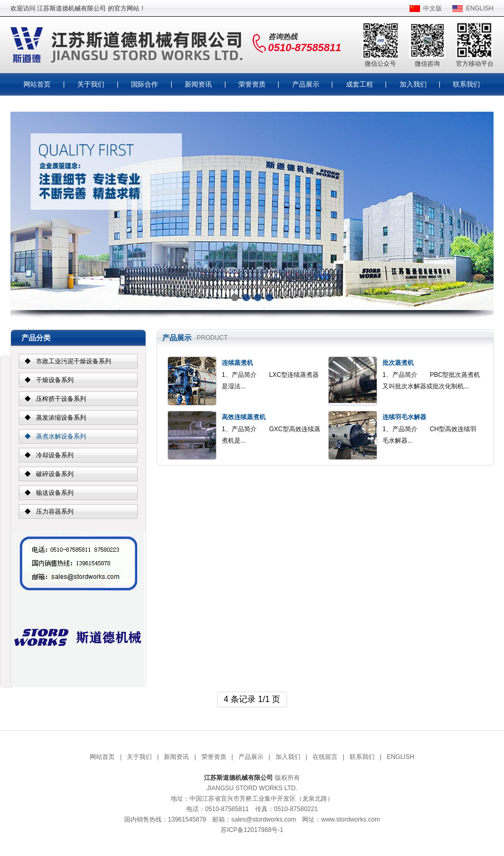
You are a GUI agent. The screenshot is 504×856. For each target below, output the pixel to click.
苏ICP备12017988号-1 (252, 830)
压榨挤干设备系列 (61, 399)
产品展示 (306, 84)
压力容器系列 (55, 512)
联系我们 (466, 84)
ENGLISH (480, 8)
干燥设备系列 (55, 380)
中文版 (433, 8)
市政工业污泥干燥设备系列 (74, 361)
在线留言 (325, 757)
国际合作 (145, 84)
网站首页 (37, 84)
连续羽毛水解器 (404, 417)
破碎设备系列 (55, 474)
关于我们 (91, 84)
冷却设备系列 (55, 455)
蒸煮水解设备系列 (61, 436)
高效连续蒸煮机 (244, 417)
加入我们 (413, 84)
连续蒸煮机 (237, 363)
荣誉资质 (252, 84)
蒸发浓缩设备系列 (61, 418)
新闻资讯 (198, 84)
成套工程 (359, 84)
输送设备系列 (55, 493)
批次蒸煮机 (398, 363)
